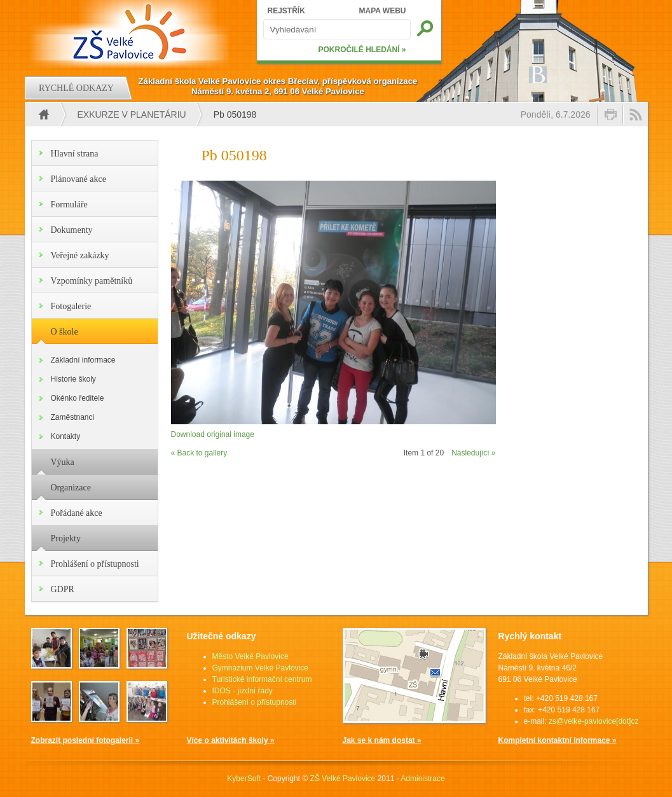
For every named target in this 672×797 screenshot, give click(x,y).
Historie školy (73, 379)
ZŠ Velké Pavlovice (343, 779)
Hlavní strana (75, 154)
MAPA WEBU (383, 11)
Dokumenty (72, 230)
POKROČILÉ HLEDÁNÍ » (362, 50)
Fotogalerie (71, 306)
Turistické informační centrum (262, 679)
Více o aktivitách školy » (231, 740)
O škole (65, 332)
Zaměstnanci (73, 417)
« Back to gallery (199, 453)
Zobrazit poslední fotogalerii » (86, 740)
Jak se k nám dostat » (382, 740)
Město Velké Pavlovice (250, 656)
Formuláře (69, 204)
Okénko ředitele (78, 398)
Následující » (473, 453)
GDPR (63, 589)
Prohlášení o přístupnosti (95, 564)
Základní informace (83, 360)
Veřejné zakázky (80, 255)
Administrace (422, 779)
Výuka (63, 462)
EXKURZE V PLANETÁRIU (132, 114)
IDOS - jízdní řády (243, 691)
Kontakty (66, 436)
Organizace (71, 488)
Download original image (213, 434)
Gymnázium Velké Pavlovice (260, 668)
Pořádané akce (77, 513)
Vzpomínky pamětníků (92, 281)
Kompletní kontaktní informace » (558, 740)
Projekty (66, 538)
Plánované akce (79, 179)
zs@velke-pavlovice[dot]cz (594, 721)
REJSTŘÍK (286, 11)
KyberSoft (244, 779)
